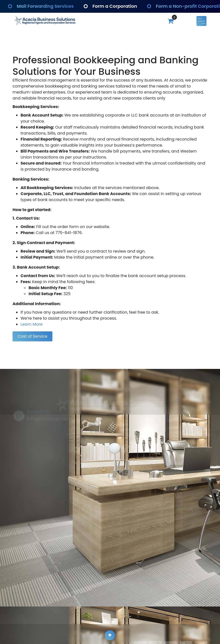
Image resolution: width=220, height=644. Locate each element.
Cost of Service (32, 336)
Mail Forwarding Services (45, 6)
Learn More (32, 324)
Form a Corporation (115, 6)
